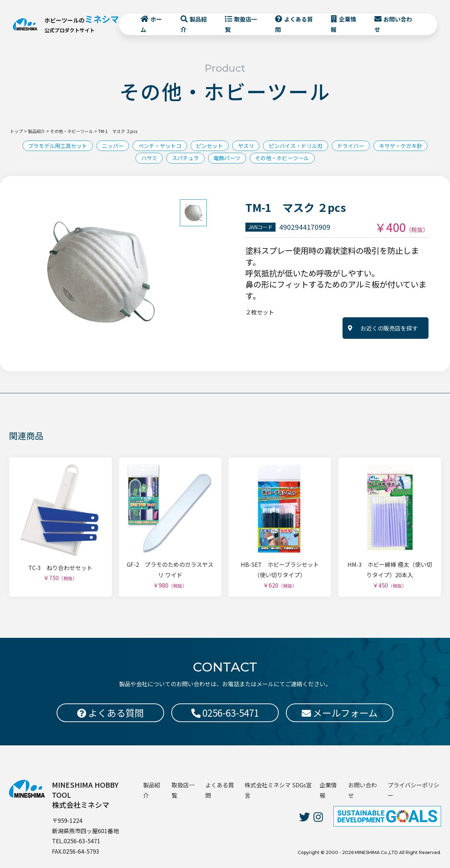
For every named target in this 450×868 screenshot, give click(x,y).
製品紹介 (194, 26)
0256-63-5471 (225, 713)
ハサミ (175, 158)
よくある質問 (294, 26)
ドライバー (390, 146)
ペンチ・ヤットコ (186, 146)
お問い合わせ (392, 26)
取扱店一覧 (241, 26)
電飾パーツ (258, 158)
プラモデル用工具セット (77, 146)
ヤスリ (278, 146)
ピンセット (239, 146)
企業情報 (343, 26)
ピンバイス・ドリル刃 (331, 146)
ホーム (152, 26)
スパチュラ (214, 158)
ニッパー (136, 146)
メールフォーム (340, 713)
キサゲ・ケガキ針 (128, 158)
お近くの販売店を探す (389, 329)
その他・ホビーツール (317, 158)
